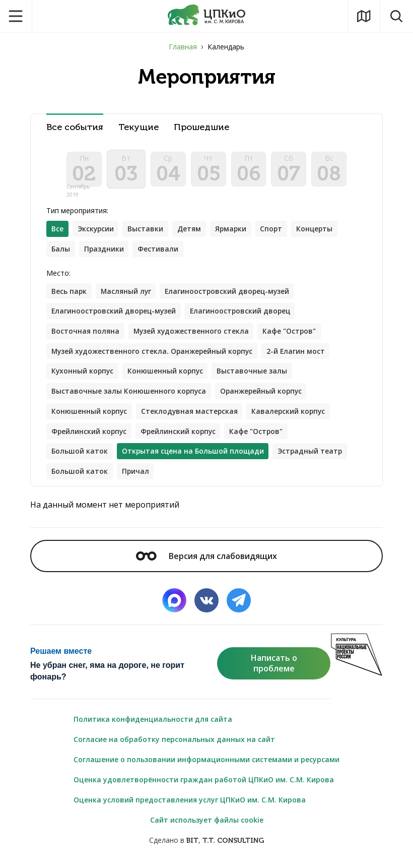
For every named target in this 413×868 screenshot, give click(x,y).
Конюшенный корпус (167, 373)
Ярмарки (233, 230)
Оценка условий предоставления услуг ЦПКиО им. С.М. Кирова (190, 803)
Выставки (147, 230)
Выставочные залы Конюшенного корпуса (129, 393)
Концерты (319, 230)
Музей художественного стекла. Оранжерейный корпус (154, 353)
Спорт (275, 230)
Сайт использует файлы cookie (207, 823)
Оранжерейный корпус (263, 393)
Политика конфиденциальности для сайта (153, 722)
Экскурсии (96, 230)
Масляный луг (127, 293)
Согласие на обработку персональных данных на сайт (174, 742)
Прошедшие (201, 127)
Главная (183, 47)
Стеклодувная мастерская (191, 414)
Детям (191, 230)
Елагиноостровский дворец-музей (230, 293)
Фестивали (159, 250)
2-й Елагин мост (300, 353)
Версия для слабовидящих (206, 559)
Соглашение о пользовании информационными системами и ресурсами (206, 762)
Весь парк (69, 293)
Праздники (104, 250)
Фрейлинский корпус (90, 434)
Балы (61, 250)
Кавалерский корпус (291, 414)
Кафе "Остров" (292, 333)
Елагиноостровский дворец (244, 313)
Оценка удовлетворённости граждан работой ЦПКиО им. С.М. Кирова (204, 783)
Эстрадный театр (313, 454)
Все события (75, 127)
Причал (136, 474)
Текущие (139, 127)
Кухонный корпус (83, 373)
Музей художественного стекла (192, 333)
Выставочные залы (255, 373)
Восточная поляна (85, 333)
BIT (192, 844)
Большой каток (80, 454)
